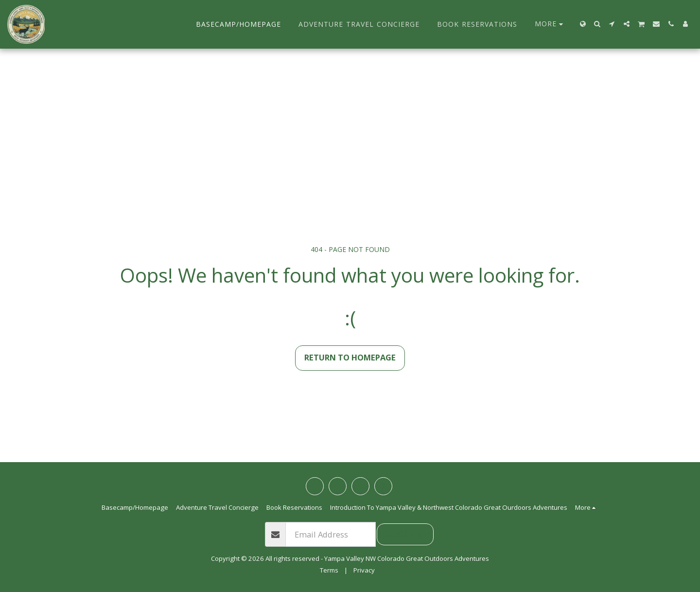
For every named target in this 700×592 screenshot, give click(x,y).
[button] (597, 24)
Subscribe (405, 534)
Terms (329, 570)
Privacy (364, 570)
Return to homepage (350, 357)
